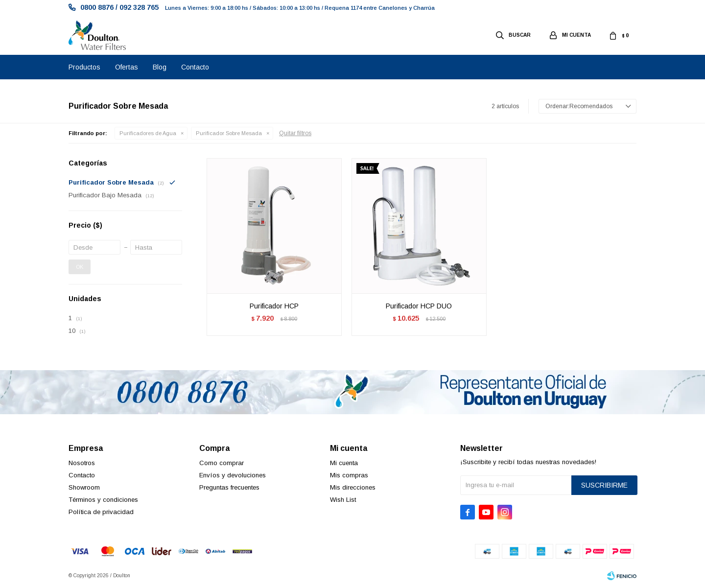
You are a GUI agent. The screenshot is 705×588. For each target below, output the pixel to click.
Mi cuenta (344, 463)
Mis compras (349, 475)
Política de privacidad (101, 512)
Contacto (195, 67)
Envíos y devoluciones (233, 475)
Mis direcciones (353, 487)
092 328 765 (139, 7)
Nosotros (82, 463)
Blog (160, 67)
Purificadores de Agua (148, 133)
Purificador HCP (274, 306)
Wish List (343, 500)
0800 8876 (97, 7)
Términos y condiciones (103, 500)
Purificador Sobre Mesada (229, 133)
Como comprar (222, 463)
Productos (84, 67)
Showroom (84, 487)
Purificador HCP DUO (419, 306)
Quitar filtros (295, 133)
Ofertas (127, 67)
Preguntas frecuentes (229, 487)
